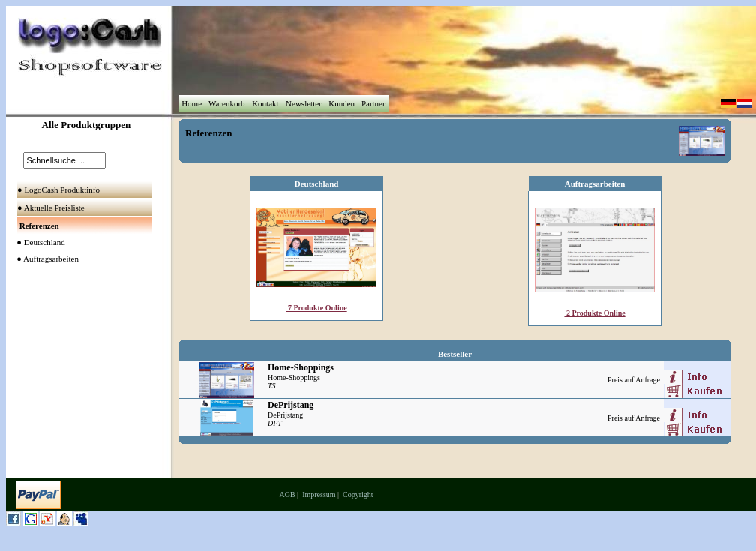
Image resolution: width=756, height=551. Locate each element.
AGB (287, 494)
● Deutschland (38, 242)
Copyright (358, 494)
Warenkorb (226, 103)
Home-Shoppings (294, 377)
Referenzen (209, 133)
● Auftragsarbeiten (45, 259)
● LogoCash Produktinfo (60, 190)
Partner (373, 103)
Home (191, 103)
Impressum (319, 494)
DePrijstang (285, 415)
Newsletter (303, 103)
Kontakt (265, 103)
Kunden (341, 103)
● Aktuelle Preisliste (52, 208)
